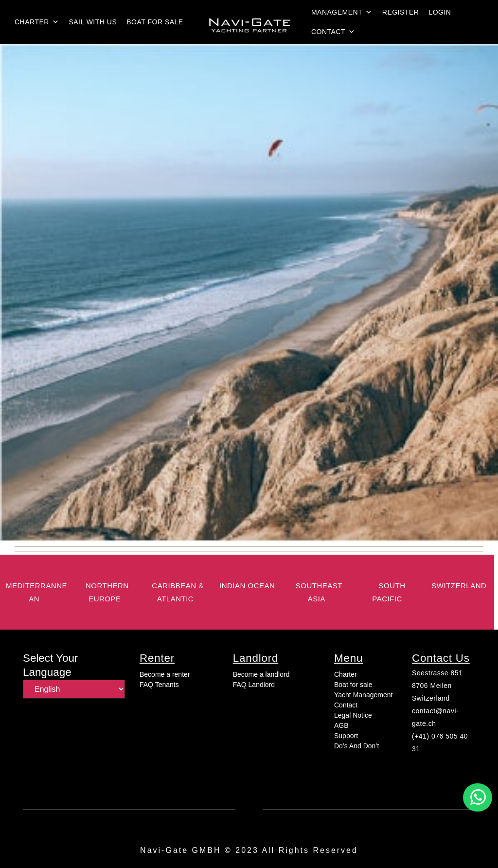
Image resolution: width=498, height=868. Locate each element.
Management (342, 12)
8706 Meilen (432, 686)
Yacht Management (363, 695)
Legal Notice (353, 715)
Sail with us (93, 22)
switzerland (459, 586)
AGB (341, 725)
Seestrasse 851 (437, 673)
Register (401, 12)
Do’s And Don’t (356, 746)
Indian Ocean (247, 586)
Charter (37, 22)
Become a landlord (261, 674)
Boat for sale (155, 22)
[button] (478, 797)
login (440, 12)
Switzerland (431, 698)
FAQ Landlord (254, 685)
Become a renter (165, 674)
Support (346, 736)
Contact (333, 32)
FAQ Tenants (159, 685)
